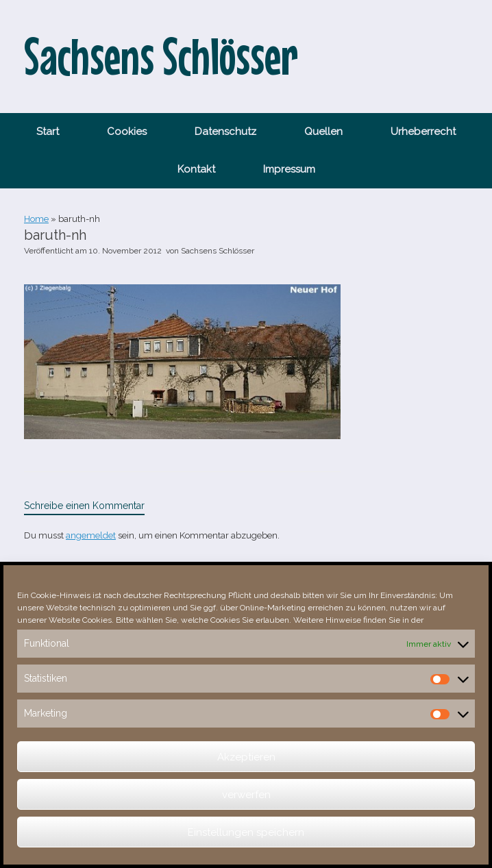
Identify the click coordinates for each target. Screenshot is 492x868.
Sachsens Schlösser (218, 251)
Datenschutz (225, 132)
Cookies (127, 132)
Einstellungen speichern (246, 832)
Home (36, 219)
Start (48, 132)
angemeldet (91, 535)
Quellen (323, 132)
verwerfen (246, 795)
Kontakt (196, 169)
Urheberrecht (423, 132)
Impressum (289, 169)
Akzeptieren (246, 757)
